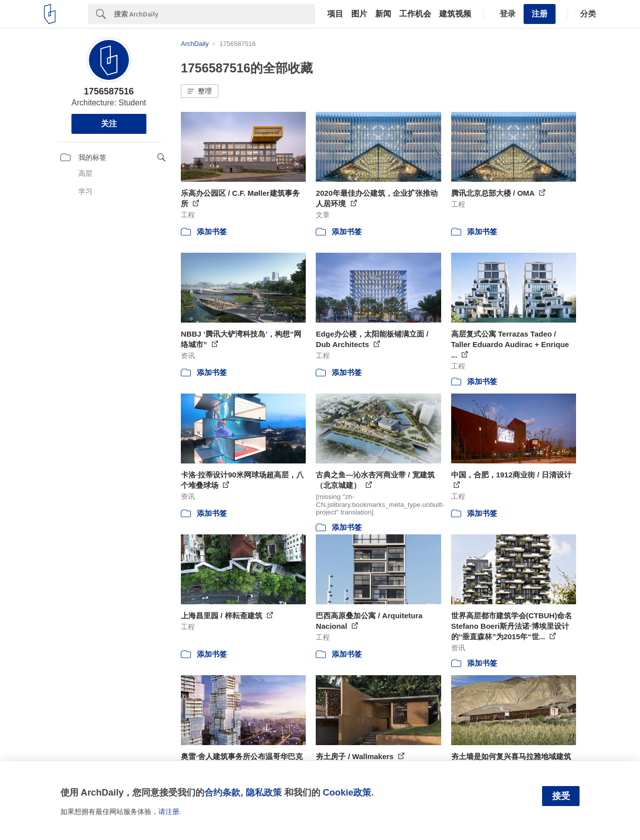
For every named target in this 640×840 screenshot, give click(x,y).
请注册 (169, 812)
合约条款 (222, 792)
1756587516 (109, 91)
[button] (200, 91)
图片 (359, 14)
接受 (561, 796)
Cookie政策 (347, 792)
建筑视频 (455, 14)
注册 (540, 14)
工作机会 (415, 14)
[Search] (215, 14)
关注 (109, 124)
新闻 (383, 14)
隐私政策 (264, 792)
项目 (335, 14)
